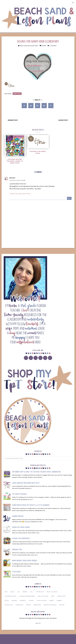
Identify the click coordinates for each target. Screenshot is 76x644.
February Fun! (17, 549)
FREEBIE (25, 592)
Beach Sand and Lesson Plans (29, 46)
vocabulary (19, 605)
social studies (42, 600)
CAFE (6, 592)
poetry (7, 600)
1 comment (53, 46)
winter (28, 605)
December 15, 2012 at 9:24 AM (17, 180)
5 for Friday (16, 572)
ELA (19, 592)
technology (9, 605)
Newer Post (13, 120)
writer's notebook (50, 605)
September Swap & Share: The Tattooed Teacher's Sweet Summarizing (36, 472)
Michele (12, 178)
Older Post (63, 120)
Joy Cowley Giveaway (19, 494)
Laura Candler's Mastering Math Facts (26, 483)
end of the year (43, 596)
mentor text (62, 596)
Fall (32, 592)
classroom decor (10, 596)
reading (14, 600)
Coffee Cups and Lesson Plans (20, 194)
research (23, 600)
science (31, 600)
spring (52, 600)
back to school (52, 592)
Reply (69, 198)
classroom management (27, 596)
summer (59, 600)
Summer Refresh (18, 516)
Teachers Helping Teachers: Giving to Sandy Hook (15, 161)
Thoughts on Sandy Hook (38, 152)
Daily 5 (13, 592)
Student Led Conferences (21, 538)
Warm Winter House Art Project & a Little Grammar (31, 505)
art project (40, 592)
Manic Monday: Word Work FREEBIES (24, 561)
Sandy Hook (17, 94)
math (53, 596)
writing (62, 605)
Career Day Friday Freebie (21, 527)
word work (37, 605)
